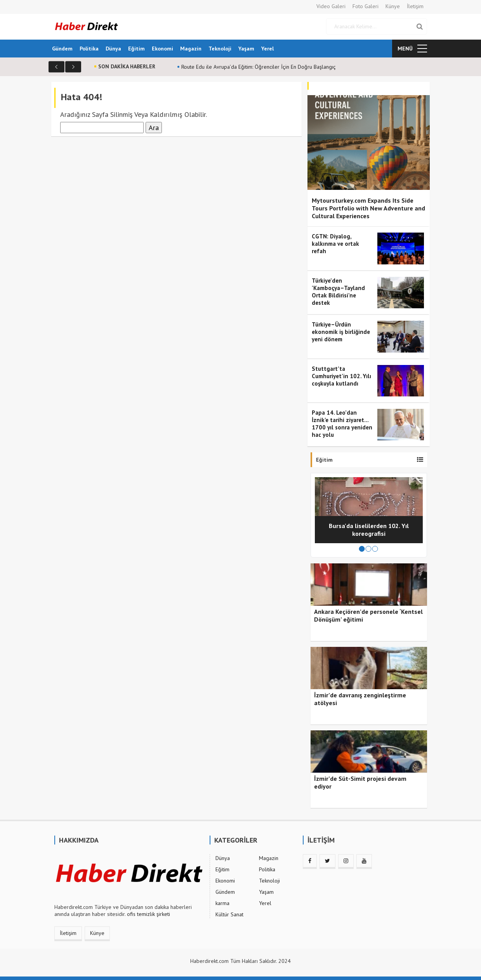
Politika (89, 49)
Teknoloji (220, 49)
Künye (393, 6)
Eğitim (136, 49)
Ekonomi (162, 49)
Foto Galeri (366, 6)
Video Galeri (331, 6)
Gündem (62, 49)
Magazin (191, 49)
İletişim (415, 6)
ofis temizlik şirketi (148, 914)
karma (222, 903)
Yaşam (246, 49)
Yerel (267, 49)
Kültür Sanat (229, 914)
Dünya (113, 49)
